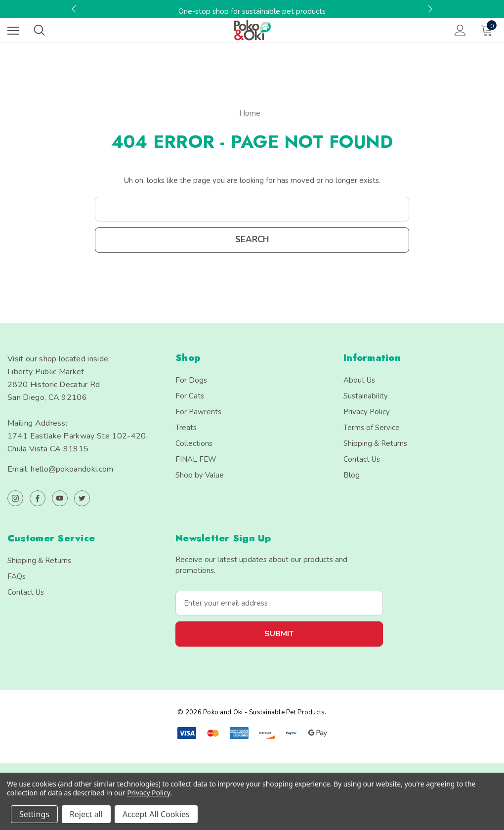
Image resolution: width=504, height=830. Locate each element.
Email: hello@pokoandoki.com (61, 469)
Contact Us (362, 459)
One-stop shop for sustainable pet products (252, 11)
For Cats (190, 396)
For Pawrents (198, 412)
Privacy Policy (367, 412)
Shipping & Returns (375, 443)
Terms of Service (372, 428)
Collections (194, 443)
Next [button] (429, 9)
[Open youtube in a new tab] (60, 498)
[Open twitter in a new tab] (82, 498)
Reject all (86, 814)
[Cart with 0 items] (489, 30)
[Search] (39, 30)
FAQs (17, 576)
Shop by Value (200, 475)
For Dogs (191, 380)
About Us (359, 380)
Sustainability (366, 396)
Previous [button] (75, 9)
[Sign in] (460, 30)
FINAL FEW (196, 459)
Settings (34, 814)
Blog (352, 475)
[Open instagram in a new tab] (15, 498)
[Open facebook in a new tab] (38, 498)
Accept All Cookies (156, 814)
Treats (186, 428)
